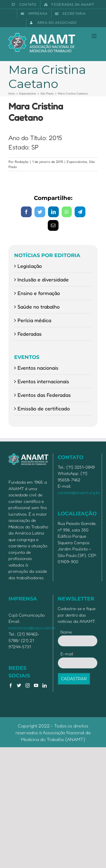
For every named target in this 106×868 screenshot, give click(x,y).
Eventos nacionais (38, 368)
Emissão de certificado (44, 408)
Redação (22, 162)
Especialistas (77, 162)
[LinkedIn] (45, 685)
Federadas (30, 334)
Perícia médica (34, 320)
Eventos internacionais (43, 381)
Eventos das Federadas (44, 395)
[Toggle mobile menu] (95, 36)
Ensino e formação (39, 293)
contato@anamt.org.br (79, 493)
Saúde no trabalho (39, 307)
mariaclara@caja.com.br (32, 628)
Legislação (30, 266)
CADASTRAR (74, 679)
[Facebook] (11, 685)
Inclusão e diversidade (43, 279)
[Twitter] (19, 685)
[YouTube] (36, 685)
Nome (66, 632)
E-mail (68, 654)
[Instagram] (28, 685)
